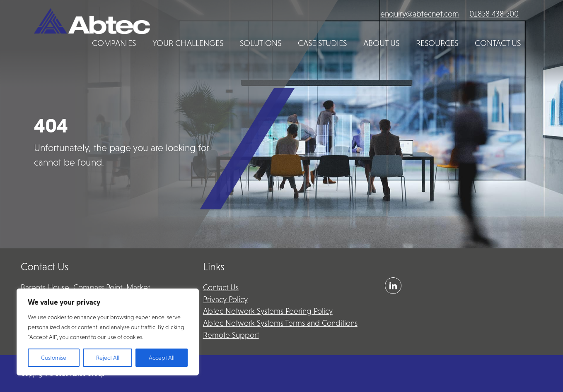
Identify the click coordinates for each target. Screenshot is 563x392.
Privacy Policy (225, 299)
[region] (108, 332)
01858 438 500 (494, 14)
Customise (54, 358)
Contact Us (221, 287)
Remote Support (231, 335)
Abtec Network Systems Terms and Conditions (280, 323)
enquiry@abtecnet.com (420, 14)
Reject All (108, 358)
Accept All (162, 358)
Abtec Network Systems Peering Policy (268, 311)
